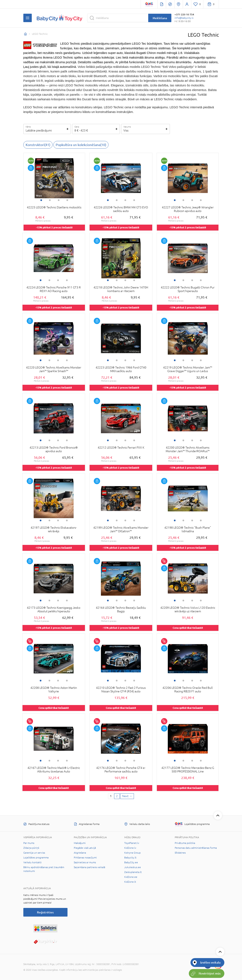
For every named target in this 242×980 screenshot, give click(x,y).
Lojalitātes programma (36, 858)
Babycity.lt (130, 858)
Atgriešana (80, 853)
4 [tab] (67, 200)
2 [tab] (50, 200)
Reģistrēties (45, 912)
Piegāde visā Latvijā (85, 848)
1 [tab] (41, 200)
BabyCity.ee (131, 862)
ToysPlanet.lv (132, 843)
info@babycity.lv (184, 18)
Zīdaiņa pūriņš (31, 848)
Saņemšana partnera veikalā (89, 867)
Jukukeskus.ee (133, 867)
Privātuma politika (185, 843)
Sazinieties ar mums (85, 862)
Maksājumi (80, 843)
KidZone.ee (131, 877)
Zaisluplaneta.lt (133, 872)
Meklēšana (160, 18)
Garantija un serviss (34, 853)
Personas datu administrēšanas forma (196, 848)
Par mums (29, 843)
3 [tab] (59, 200)
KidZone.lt (130, 882)
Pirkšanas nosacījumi (85, 858)
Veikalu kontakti (32, 862)
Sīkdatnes (180, 853)
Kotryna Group (132, 853)
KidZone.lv (130, 848)
